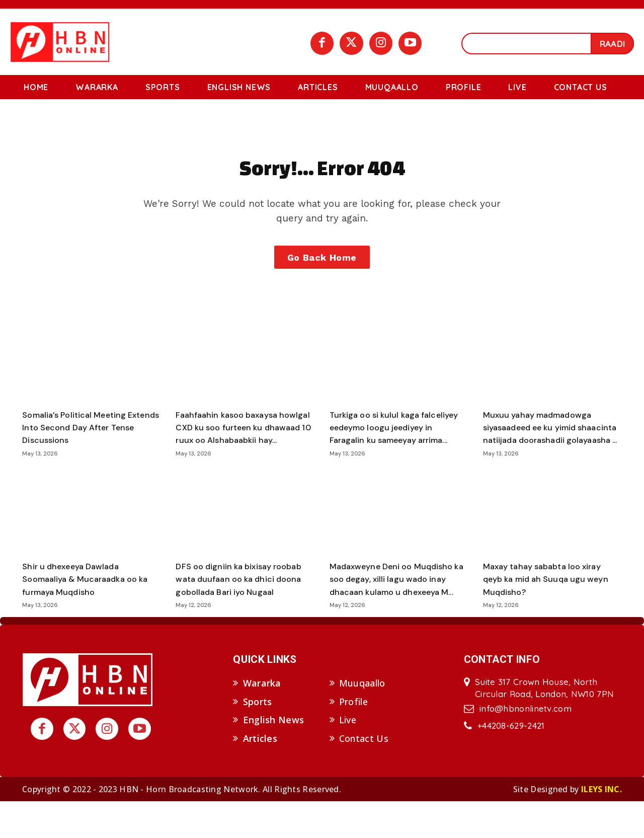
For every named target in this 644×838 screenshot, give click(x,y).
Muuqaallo (362, 720)
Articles (260, 775)
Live (348, 757)
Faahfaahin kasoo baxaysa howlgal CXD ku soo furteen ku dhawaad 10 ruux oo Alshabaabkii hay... (241, 445)
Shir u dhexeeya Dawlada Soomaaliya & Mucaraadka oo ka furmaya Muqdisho (86, 603)
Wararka (262, 720)
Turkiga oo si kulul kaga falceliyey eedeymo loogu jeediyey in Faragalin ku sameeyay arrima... (385, 445)
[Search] (612, 44)
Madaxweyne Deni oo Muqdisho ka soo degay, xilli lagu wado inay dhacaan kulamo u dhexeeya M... (397, 610)
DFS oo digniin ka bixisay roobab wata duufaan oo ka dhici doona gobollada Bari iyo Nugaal (244, 603)
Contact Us (364, 775)
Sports (258, 738)
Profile (353, 738)
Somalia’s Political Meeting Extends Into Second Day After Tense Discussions (89, 439)
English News (274, 757)
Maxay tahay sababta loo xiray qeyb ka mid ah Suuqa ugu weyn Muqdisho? (552, 603)
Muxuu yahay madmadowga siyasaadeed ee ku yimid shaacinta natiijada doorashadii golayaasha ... (549, 445)
